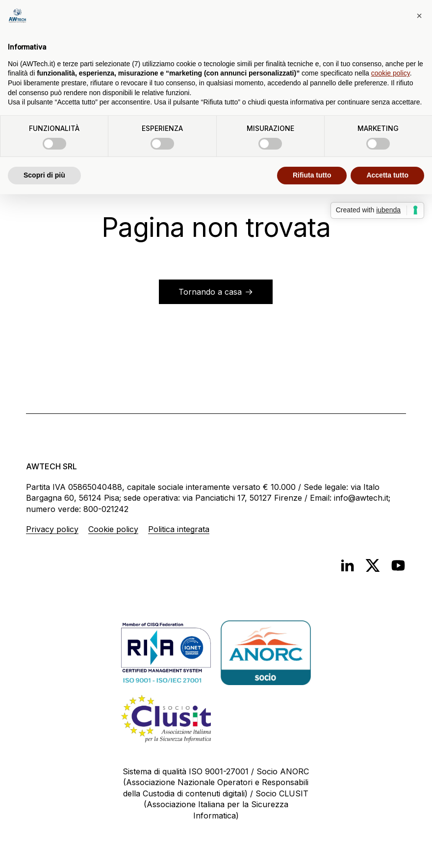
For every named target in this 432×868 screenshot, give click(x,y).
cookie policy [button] (391, 73)
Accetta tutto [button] (387, 175)
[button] (419, 16)
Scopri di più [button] (44, 175)
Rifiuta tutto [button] (312, 175)
